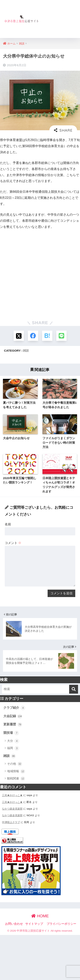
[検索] (74, 689)
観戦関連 (16, 779)
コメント (13, 543)
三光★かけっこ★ (12, 795)
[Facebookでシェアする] (33, 336)
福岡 (13, 748)
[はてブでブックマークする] (47, 336)
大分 (13, 741)
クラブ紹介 (14, 708)
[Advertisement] (59, 21)
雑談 (26, 351)
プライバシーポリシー (61, 924)
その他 (15, 764)
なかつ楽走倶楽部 (12, 809)
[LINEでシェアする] (61, 336)
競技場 (11, 733)
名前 (8, 524)
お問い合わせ (14, 924)
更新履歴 (13, 725)
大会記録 (13, 716)
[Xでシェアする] (19, 336)
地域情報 (16, 771)
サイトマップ (34, 924)
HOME (40, 916)
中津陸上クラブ (11, 822)
